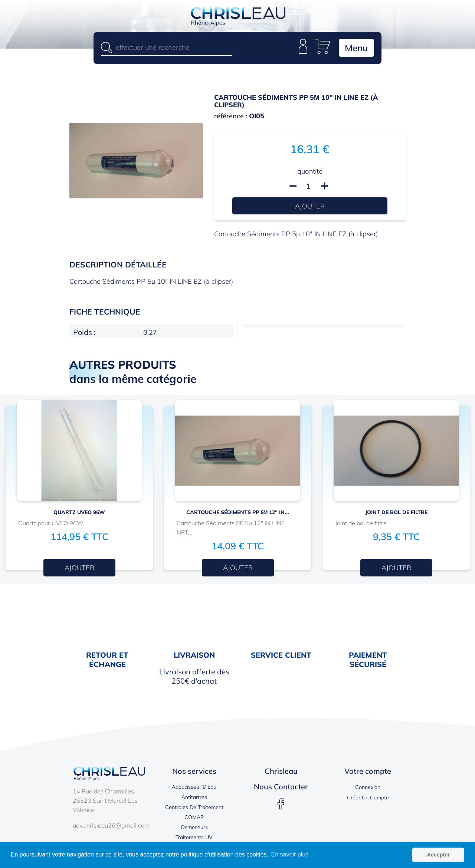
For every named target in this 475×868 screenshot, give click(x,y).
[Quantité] (308, 187)
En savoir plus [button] (290, 854)
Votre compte (368, 772)
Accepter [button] (438, 855)
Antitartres (194, 798)
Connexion (368, 788)
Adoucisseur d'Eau (194, 788)
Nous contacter (281, 787)
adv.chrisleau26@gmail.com (111, 826)
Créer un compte (368, 798)
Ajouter (310, 206)
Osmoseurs (194, 828)
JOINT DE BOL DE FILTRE (396, 513)
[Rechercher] (166, 47)
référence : (231, 117)
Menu (356, 48)
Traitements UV (194, 838)
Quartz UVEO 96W (79, 513)
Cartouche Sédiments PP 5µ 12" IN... (238, 513)
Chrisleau (281, 772)
